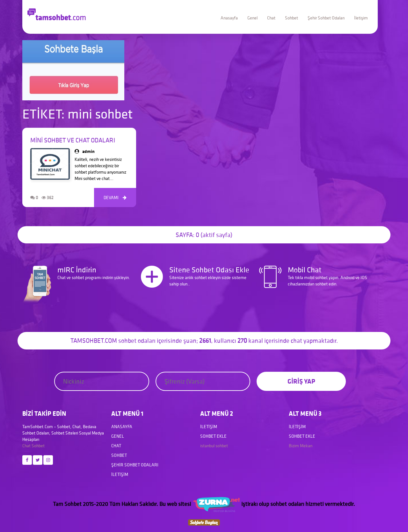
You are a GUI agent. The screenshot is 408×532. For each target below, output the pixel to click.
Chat (271, 18)
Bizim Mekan (301, 446)
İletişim (361, 18)
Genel (252, 18)
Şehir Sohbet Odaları (326, 18)
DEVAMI (115, 198)
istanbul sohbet (214, 446)
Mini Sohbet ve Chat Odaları (73, 140)
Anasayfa (229, 18)
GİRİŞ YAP (301, 381)
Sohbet (291, 18)
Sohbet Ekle (213, 436)
